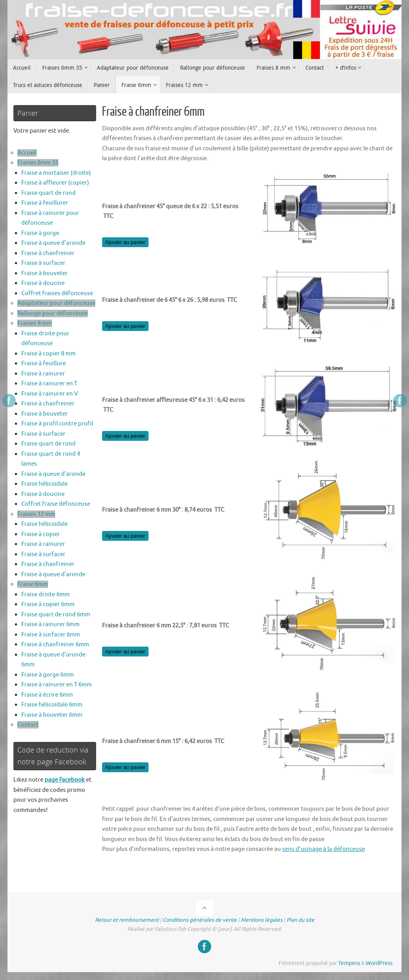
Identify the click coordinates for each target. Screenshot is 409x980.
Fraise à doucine (43, 283)
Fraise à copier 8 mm (48, 354)
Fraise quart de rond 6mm (56, 615)
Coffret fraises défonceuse (57, 293)
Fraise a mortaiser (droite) (56, 173)
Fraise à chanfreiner (48, 253)
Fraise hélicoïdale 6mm (52, 705)
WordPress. (380, 963)
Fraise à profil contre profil (57, 424)
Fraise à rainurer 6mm (50, 624)
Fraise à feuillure (44, 363)
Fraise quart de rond (48, 193)
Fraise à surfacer (43, 263)
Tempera (349, 963)
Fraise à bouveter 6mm (52, 715)
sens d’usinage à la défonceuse (323, 849)
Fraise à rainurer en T (49, 384)
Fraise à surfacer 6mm (51, 635)
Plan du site (300, 920)
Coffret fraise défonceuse (56, 504)
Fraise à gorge (40, 233)
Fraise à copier (41, 534)
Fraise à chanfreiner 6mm (55, 644)
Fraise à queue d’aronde (53, 243)
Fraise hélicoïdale (45, 484)
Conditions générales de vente (200, 920)
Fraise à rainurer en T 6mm (57, 685)
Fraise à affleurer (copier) (55, 183)
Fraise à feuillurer (45, 203)
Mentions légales (262, 920)
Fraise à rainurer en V (50, 394)
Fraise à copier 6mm (48, 604)
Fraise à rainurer (43, 374)
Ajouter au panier (125, 242)
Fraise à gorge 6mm (47, 675)
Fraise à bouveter (45, 273)
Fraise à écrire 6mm (47, 695)
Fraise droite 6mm (46, 594)
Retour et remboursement (127, 920)
